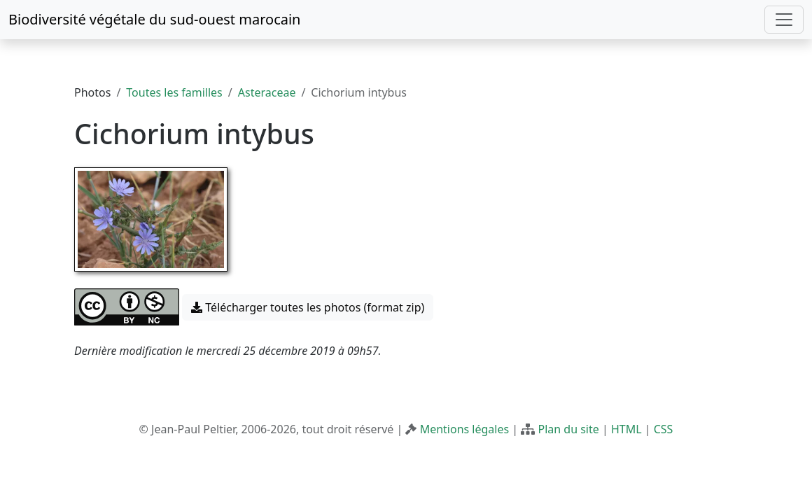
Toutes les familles (174, 92)
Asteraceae (267, 92)
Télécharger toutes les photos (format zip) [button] (308, 307)
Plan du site (568, 429)
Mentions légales (465, 429)
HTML (626, 429)
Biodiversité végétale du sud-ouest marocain (154, 19)
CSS (664, 429)
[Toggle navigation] (784, 20)
